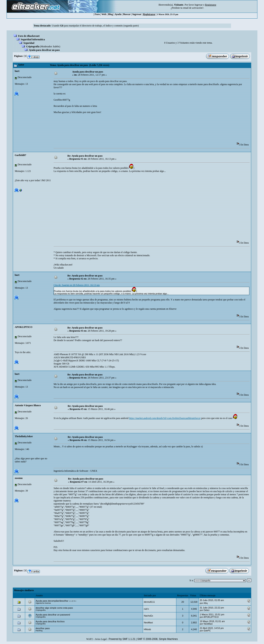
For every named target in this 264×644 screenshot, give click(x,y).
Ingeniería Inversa (43, 603)
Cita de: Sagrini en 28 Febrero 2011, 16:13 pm (77, 285)
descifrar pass (43, 628)
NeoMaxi (148, 623)
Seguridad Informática (33, 39)
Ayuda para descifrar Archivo (50, 621)
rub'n (146, 609)
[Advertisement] (129, 129)
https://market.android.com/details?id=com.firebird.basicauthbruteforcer (165, 418)
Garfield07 (20, 155)
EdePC (207, 631)
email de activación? (193, 8)
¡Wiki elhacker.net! (63, 265)
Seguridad (29, 43)
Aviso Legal (101, 639)
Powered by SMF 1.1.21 (122, 639)
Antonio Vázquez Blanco (28, 405)
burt (17, 71)
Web (104, 14)
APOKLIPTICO (23, 327)
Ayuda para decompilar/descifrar (52, 601)
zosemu (19, 478)
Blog (110, 14)
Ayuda (118, 14)
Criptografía (33, 46)
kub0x (56, 46)
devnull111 (149, 602)
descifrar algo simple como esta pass (54, 608)
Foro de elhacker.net (29, 36)
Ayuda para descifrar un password (53, 615)
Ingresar (199, 5)
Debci (206, 610)
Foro (97, 14)
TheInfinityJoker (24, 436)
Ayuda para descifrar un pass (44, 50)
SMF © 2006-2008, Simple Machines (158, 639)
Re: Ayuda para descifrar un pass (85, 156)
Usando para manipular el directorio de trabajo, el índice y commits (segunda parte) (95, 26)
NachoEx (148, 616)
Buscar (127, 14)
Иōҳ (206, 603)
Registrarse (149, 14)
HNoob (147, 629)
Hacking (39, 631)
